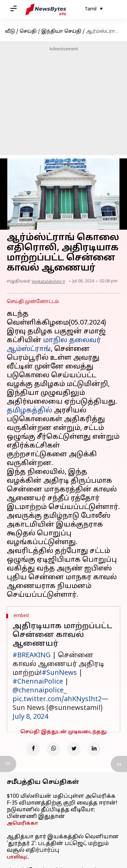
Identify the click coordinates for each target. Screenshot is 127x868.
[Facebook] (33, 749)
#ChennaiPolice (38, 682)
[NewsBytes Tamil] (46, 9)
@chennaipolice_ (40, 691)
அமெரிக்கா (22, 824)
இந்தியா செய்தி (61, 32)
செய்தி (28, 32)
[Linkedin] (94, 749)
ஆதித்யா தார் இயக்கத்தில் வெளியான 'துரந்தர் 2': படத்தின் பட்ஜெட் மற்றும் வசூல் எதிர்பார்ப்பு (63, 844)
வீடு (10, 32)
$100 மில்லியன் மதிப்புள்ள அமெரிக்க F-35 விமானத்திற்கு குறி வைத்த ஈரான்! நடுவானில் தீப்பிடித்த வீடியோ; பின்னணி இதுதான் (62, 807)
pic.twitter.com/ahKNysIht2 (57, 699)
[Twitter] (74, 749)
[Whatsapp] (54, 749)
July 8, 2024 (30, 717)
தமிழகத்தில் (29, 411)
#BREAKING (31, 656)
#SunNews (59, 673)
